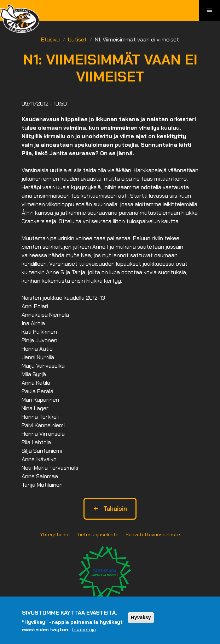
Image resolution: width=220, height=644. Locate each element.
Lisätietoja (84, 629)
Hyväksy (141, 617)
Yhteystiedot (55, 535)
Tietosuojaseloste (98, 535)
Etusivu (50, 39)
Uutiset (77, 39)
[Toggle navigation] (209, 11)
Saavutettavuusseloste (153, 535)
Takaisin (110, 509)
